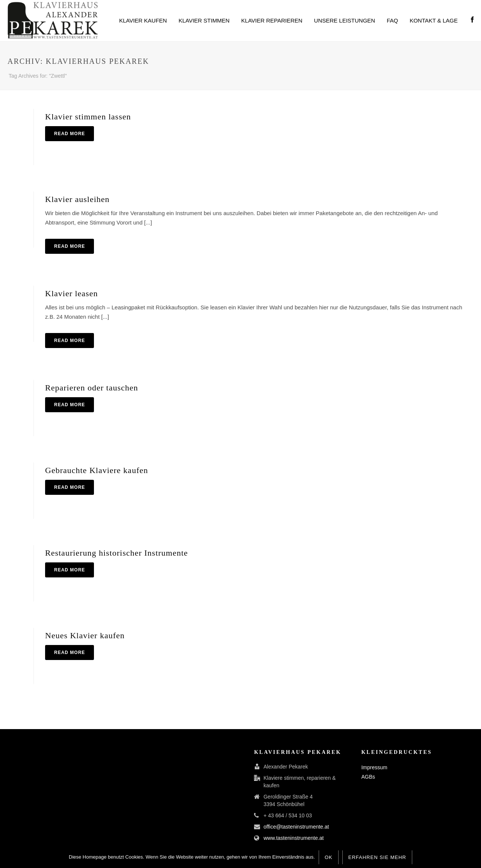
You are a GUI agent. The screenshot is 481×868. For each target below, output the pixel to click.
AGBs (368, 777)
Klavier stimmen (204, 20)
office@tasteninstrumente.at (296, 827)
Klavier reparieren (272, 20)
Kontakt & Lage (434, 20)
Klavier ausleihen (77, 199)
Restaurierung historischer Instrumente (116, 553)
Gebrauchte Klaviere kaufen (97, 470)
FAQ (392, 20)
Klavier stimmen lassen (88, 117)
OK (329, 857)
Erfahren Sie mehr (377, 857)
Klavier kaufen (143, 20)
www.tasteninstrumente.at (293, 838)
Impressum (374, 767)
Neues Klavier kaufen (85, 635)
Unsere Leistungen (345, 20)
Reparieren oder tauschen (92, 388)
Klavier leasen (71, 293)
